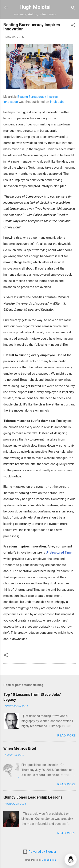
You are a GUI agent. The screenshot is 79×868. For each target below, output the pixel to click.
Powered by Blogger (39, 852)
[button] (73, 26)
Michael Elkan (49, 860)
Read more (66, 735)
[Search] (73, 8)
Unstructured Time (59, 553)
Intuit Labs (57, 102)
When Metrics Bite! (20, 748)
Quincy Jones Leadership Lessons (33, 797)
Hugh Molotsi (35, 7)
